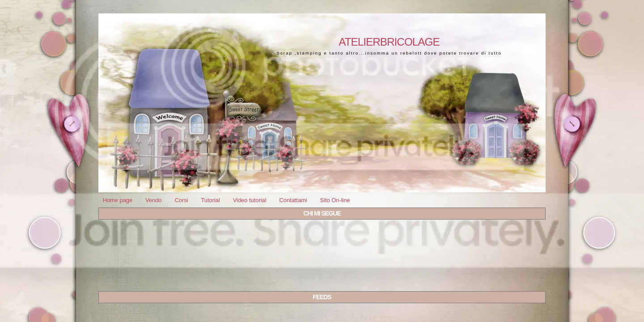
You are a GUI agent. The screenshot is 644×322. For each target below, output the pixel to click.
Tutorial (210, 200)
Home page (118, 200)
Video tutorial (250, 200)
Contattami (293, 200)
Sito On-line (335, 200)
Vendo (153, 200)
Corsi (181, 200)
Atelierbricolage (389, 42)
